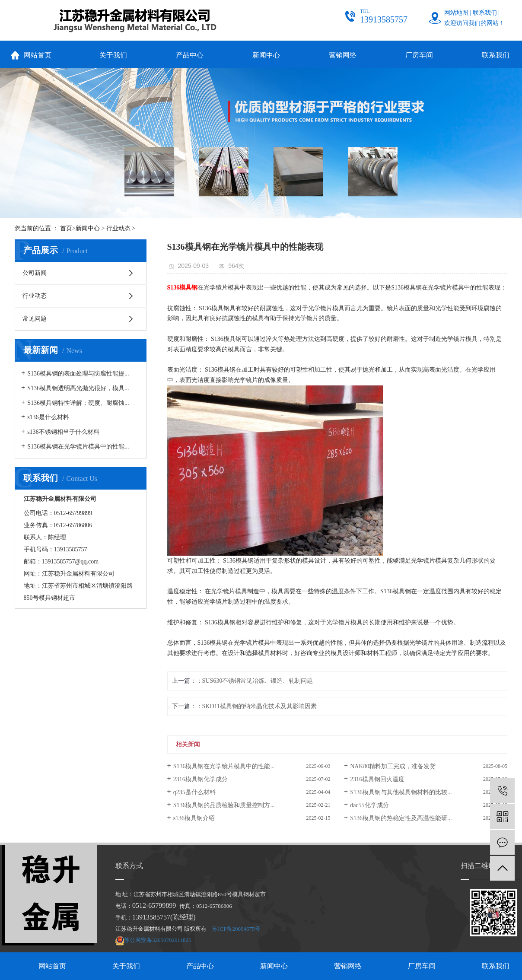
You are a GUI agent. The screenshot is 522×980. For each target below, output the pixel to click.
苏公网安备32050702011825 (158, 940)
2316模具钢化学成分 (201, 779)
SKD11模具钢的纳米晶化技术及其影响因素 (260, 706)
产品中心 (190, 55)
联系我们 (485, 13)
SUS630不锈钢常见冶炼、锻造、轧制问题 (258, 681)
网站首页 (38, 55)
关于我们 (113, 55)
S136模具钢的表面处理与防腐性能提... (78, 374)
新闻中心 (266, 55)
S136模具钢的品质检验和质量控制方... (224, 805)
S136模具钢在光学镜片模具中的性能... (78, 447)
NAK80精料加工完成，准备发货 (393, 766)
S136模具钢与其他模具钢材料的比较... (401, 792)
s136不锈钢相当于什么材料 (63, 432)
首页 (66, 228)
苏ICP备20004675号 (236, 929)
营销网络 (343, 55)
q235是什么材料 (194, 792)
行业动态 (118, 228)
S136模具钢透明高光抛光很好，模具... (78, 388)
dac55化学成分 (369, 805)
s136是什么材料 (48, 417)
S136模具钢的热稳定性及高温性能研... (401, 818)
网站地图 (456, 13)
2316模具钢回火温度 (377, 779)
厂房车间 (419, 55)
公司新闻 (35, 273)
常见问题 (35, 319)
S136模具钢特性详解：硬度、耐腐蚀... (78, 403)
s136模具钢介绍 (194, 818)
